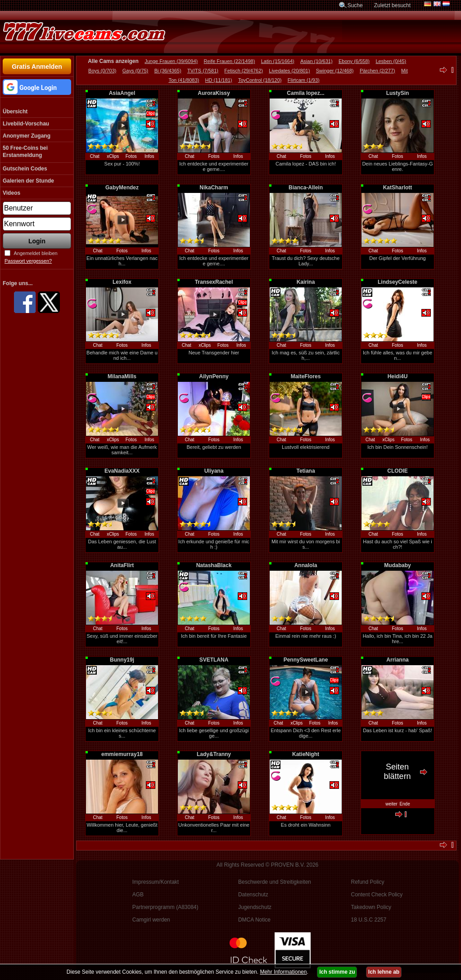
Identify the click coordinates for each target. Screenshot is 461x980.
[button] (37, 87)
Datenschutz (253, 895)
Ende (405, 804)
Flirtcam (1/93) (304, 80)
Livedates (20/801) (289, 71)
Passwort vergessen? (28, 261)
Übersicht (15, 112)
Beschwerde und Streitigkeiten (275, 882)
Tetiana (305, 471)
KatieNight (306, 754)
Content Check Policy (377, 895)
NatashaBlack (214, 565)
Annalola (306, 565)
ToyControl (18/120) (260, 80)
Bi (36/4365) (168, 71)
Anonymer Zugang (27, 136)
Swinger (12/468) (335, 71)
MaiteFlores (306, 376)
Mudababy (397, 565)
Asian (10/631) (316, 61)
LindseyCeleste (398, 282)
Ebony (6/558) (354, 61)
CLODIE (397, 471)
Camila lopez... (305, 93)
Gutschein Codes (25, 169)
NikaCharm (214, 188)
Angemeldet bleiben (35, 253)
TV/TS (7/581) (203, 71)
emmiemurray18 (122, 754)
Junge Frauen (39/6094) (171, 61)
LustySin (398, 93)
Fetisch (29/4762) (244, 71)
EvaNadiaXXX (122, 471)
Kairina (306, 282)
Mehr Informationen (283, 972)
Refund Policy (368, 882)
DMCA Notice (254, 920)
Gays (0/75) (135, 71)
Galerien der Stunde (28, 181)
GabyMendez (122, 188)
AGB (138, 895)
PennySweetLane (306, 660)
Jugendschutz (255, 907)
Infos (149, 156)
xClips (113, 156)
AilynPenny (214, 376)
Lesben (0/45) (391, 61)
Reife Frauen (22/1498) (230, 61)
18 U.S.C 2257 (369, 920)
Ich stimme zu (337, 972)
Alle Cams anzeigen (113, 61)
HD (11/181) (219, 80)
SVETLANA (214, 660)
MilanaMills (122, 376)
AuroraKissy (214, 93)
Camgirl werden (151, 920)
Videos (11, 193)
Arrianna (397, 660)
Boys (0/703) (102, 71)
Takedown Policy (371, 907)
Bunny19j (122, 660)
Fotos (131, 156)
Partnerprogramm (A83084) (165, 907)
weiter (391, 804)
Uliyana (214, 471)
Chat (95, 156)
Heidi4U (398, 376)
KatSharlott (398, 188)
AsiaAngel (122, 93)
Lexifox (122, 282)
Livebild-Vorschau (26, 124)
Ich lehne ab (384, 972)
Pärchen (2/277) (377, 71)
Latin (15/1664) (278, 61)
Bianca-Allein (306, 188)
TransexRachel (214, 282)
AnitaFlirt (122, 565)
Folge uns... (18, 283)
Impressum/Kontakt (156, 882)
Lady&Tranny (214, 754)
